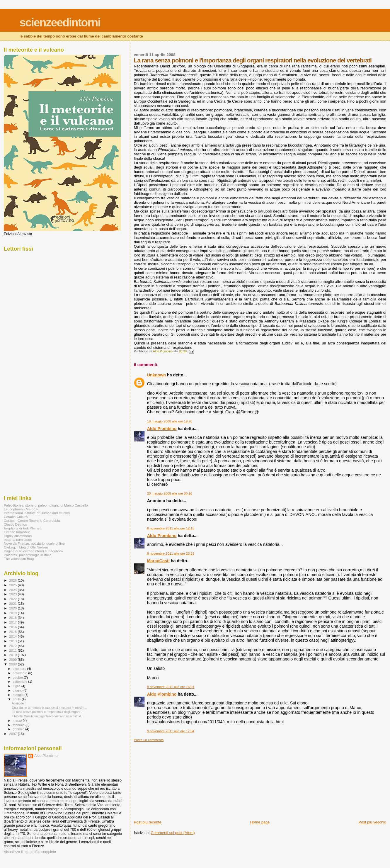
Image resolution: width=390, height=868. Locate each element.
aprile (17, 699)
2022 (13, 599)
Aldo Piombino (162, 429)
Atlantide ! (19, 703)
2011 (13, 650)
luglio (17, 686)
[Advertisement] (178, 779)
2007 (13, 734)
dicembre (20, 669)
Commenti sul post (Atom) (173, 833)
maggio (19, 695)
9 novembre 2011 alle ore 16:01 (171, 687)
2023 (13, 594)
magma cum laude (18, 540)
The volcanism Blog (19, 559)
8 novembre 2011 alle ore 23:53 (171, 553)
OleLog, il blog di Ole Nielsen (26, 547)
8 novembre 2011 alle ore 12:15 (171, 528)
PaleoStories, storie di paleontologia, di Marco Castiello (46, 505)
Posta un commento (149, 740)
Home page (260, 822)
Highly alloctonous (18, 536)
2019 (13, 613)
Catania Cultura (16, 517)
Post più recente (148, 822)
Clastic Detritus (15, 524)
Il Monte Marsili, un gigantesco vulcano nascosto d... (48, 716)
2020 (13, 608)
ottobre (18, 677)
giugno (18, 690)
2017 (13, 622)
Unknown (156, 375)
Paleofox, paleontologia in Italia (28, 555)
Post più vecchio (372, 822)
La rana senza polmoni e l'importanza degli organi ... (48, 712)
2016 (13, 627)
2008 (13, 664)
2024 (13, 590)
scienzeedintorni (60, 22)
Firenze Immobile (17, 532)
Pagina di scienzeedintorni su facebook (34, 551)
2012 (13, 646)
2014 (13, 636)
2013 (13, 641)
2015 (13, 632)
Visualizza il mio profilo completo (30, 852)
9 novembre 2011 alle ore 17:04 (171, 731)
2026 (13, 580)
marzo (18, 721)
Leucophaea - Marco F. (21, 509)
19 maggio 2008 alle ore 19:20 (170, 421)
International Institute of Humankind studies (37, 513)
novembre (21, 673)
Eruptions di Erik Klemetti (23, 528)
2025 (13, 585)
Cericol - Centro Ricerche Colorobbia (32, 520)
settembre (21, 682)
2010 (13, 655)
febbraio (19, 725)
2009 (13, 659)
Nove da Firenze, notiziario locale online (34, 543)
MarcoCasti (158, 561)
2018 (13, 618)
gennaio (19, 729)
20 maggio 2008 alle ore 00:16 (170, 493)
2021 (13, 603)
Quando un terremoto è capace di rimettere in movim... (49, 708)
